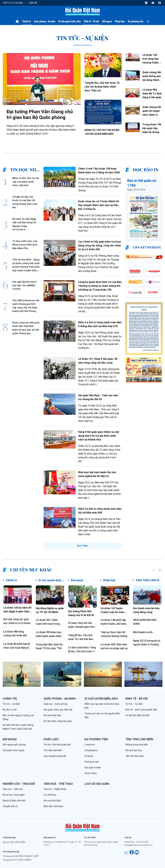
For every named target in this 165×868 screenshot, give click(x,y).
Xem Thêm (83, 546)
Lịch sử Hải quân (97, 784)
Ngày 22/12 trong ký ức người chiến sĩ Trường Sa (147, 643)
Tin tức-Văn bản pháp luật (57, 745)
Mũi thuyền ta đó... (144, 632)
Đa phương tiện (136, 21)
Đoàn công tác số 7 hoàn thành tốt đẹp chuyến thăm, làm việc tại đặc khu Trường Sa (99, 205)
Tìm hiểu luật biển (53, 750)
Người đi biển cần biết (14, 801)
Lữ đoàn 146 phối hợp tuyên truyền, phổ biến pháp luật (113, 622)
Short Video (91, 773)
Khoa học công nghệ (14, 795)
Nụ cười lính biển (52, 801)
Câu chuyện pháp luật (55, 756)
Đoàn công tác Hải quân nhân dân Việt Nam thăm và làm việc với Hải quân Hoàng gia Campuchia (26, 328)
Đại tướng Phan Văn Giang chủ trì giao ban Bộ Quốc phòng (40, 114)
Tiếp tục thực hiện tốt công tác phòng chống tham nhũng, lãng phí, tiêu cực (114, 634)
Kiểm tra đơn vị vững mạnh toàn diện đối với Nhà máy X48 (100, 511)
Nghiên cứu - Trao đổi (19, 784)
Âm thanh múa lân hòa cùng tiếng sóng (146, 610)
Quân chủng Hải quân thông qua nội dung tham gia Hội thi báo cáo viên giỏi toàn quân (152, 76)
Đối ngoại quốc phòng (14, 745)
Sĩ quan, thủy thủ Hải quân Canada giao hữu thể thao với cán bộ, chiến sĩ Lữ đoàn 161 (81, 625)
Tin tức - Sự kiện (11, 704)
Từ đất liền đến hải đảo (138, 715)
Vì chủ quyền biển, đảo (70, 21)
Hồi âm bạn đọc (134, 750)
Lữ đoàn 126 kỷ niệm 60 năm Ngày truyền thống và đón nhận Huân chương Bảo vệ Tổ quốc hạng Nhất (17, 610)
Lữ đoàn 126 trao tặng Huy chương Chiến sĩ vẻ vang (152, 59)
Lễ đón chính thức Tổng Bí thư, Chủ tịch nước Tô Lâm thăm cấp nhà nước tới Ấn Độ (82, 650)
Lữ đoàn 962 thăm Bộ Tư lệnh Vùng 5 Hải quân (152, 94)
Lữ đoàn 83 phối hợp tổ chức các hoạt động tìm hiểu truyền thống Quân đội (17, 646)
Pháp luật (120, 21)
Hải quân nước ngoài (13, 750)
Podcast (89, 756)
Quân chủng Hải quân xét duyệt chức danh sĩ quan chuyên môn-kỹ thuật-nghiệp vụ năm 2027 (152, 111)
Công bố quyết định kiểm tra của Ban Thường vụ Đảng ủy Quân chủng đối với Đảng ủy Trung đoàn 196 (100, 286)
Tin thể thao (50, 795)
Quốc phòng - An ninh (45, 21)
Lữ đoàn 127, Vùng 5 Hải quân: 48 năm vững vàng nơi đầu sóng (98, 361)
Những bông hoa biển (137, 745)
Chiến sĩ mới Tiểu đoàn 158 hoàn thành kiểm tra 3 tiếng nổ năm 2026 (99, 171)
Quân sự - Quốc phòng (56, 704)
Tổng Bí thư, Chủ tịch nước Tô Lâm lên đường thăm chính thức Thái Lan (102, 87)
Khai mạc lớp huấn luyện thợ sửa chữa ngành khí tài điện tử (97, 474)
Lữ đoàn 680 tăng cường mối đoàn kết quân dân (15, 634)
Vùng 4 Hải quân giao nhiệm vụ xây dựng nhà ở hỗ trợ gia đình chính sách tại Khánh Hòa (99, 436)
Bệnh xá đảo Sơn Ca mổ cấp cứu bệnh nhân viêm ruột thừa (26, 182)
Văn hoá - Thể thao (58, 784)
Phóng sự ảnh (92, 762)
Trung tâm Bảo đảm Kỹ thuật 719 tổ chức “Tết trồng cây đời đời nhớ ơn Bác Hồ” (50, 647)
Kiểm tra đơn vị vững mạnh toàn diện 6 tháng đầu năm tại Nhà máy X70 (100, 324)
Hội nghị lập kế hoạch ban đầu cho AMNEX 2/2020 (24, 285)
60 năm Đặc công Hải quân (58, 721)
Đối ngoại (107, 21)
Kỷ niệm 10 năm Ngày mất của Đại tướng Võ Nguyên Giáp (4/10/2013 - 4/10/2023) (24, 225)
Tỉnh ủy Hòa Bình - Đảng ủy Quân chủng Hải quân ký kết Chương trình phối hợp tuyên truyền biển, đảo (26, 265)
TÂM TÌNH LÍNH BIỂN (150, 580)
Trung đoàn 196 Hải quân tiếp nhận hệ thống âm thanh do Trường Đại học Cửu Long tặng (152, 129)
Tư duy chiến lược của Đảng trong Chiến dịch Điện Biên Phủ (25, 245)
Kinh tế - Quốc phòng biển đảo (141, 710)
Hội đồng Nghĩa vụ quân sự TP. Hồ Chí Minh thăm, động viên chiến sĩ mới (50, 610)
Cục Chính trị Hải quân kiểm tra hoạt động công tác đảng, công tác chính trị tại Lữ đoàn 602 (100, 246)
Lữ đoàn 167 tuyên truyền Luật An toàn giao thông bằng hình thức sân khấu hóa (113, 610)
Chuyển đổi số (10, 806)
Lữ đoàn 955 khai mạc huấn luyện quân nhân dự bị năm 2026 (49, 634)
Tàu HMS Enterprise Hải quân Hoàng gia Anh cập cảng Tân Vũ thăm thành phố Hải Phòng (26, 306)
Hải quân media (93, 768)
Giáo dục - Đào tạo (13, 789)
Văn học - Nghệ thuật (55, 789)
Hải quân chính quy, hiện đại (58, 710)
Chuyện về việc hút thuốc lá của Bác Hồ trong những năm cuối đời (25, 202)
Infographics (91, 750)
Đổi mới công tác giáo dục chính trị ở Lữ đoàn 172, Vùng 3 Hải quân (17, 621)
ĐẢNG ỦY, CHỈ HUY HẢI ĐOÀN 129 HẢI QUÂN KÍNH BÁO (102, 132)
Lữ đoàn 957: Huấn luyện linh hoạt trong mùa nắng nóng (48, 622)
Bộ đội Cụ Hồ (10, 710)
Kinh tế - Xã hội (92, 21)
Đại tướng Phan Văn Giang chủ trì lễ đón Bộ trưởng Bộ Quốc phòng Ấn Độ (82, 613)
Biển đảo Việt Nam (53, 806)
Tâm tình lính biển (139, 739)
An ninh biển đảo (52, 715)
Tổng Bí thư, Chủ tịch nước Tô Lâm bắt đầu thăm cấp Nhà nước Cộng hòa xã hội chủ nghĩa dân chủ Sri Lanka (82, 637)
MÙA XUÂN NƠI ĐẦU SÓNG (145, 622)
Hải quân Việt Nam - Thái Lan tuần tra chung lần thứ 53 (98, 397)
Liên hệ (33, 3)
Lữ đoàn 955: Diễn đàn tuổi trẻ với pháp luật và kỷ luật (114, 647)
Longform (90, 745)
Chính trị (27, 21)
